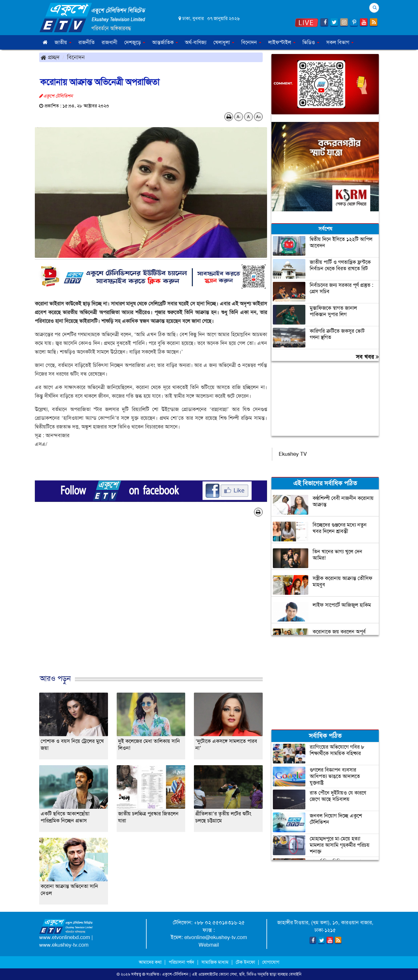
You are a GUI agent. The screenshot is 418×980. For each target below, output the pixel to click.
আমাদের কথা (151, 962)
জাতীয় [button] (63, 42)
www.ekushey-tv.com (64, 945)
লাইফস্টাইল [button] (282, 42)
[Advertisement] (151, 601)
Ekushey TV (293, 454)
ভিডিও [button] (311, 42)
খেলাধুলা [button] (224, 42)
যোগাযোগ (271, 962)
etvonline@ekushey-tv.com (216, 937)
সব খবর (367, 357)
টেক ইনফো (246, 962)
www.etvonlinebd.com (65, 937)
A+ (258, 117)
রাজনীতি (87, 42)
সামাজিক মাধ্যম (215, 962)
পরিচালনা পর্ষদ (181, 962)
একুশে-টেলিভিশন (175, 974)
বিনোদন (76, 57)
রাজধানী (109, 42)
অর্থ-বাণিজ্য (196, 42)
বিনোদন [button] (251, 42)
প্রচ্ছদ (50, 57)
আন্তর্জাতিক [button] (165, 42)
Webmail (209, 945)
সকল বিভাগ (340, 42)
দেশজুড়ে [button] (135, 42)
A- (239, 117)
